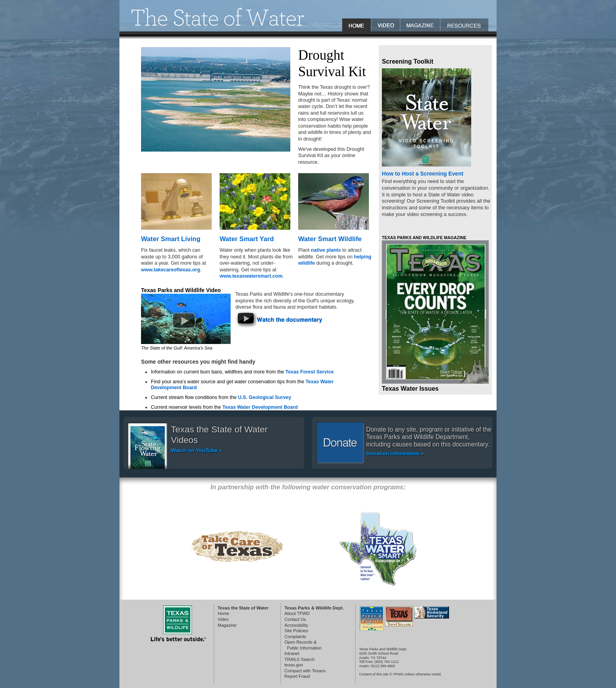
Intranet (292, 653)
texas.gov (294, 665)
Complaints (295, 637)
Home (224, 613)
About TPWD (297, 613)
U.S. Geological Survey (265, 397)
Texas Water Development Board (260, 407)
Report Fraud (297, 676)
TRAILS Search (300, 659)
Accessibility (296, 625)
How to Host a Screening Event (423, 174)
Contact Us (295, 619)
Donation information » (395, 453)
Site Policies (296, 631)
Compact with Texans (305, 671)
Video (223, 619)
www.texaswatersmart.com (251, 276)
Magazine (227, 625)
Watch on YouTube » (196, 450)
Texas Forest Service (310, 372)
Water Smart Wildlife (330, 239)
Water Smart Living (171, 239)
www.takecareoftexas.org (170, 270)
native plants (326, 250)
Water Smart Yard (247, 239)
